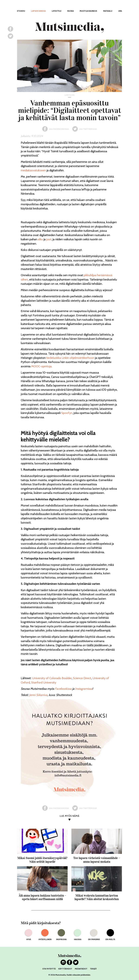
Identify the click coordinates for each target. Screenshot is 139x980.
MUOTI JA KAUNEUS (88, 11)
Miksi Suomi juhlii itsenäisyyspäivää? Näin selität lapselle (42, 860)
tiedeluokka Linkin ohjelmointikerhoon (70, 358)
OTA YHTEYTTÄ (49, 969)
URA (120, 11)
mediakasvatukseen (33, 170)
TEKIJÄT (93, 969)
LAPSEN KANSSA (38, 11)
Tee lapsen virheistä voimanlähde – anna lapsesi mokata (97, 860)
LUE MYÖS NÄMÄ (70, 816)
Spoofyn (67, 413)
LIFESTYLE (57, 11)
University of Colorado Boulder (52, 678)
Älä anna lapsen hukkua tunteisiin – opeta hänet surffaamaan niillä (42, 897)
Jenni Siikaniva (38, 695)
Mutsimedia (61, 975)
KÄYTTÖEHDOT (65, 969)
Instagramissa (84, 689)
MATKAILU (108, 11)
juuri (49, 239)
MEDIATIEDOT (81, 969)
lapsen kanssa (69, 95)
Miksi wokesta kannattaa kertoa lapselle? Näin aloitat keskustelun (97, 897)
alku (40, 239)
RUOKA (71, 11)
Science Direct (82, 678)
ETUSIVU (21, 11)
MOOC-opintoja (41, 366)
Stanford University (44, 682)
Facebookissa (63, 689)
